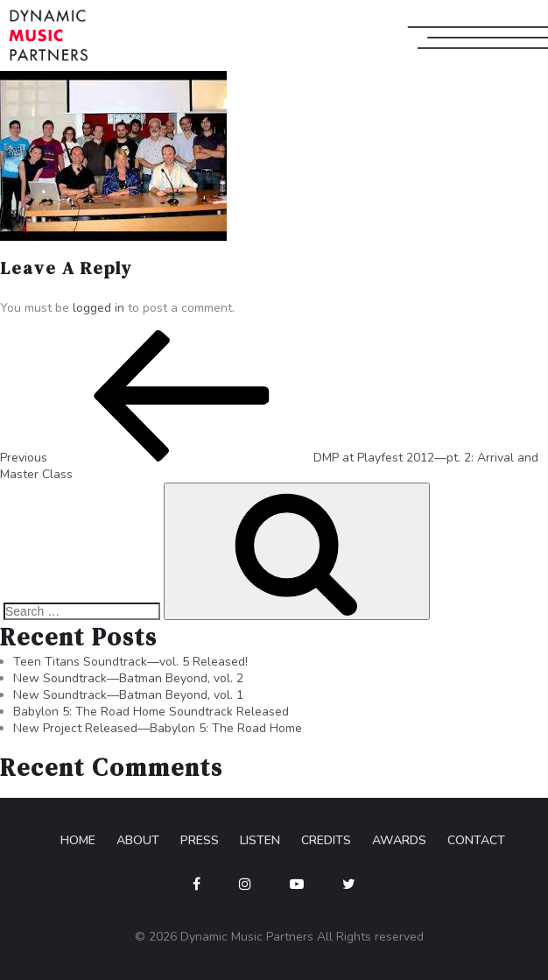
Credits (326, 840)
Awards (399, 840)
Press (200, 840)
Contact (476, 840)
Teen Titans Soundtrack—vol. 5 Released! (130, 662)
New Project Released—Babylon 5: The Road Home (158, 728)
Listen (260, 840)
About (138, 840)
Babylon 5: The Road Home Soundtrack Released (151, 712)
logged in (98, 308)
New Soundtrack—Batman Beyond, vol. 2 (128, 678)
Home (78, 840)
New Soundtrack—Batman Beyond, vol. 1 (128, 695)
